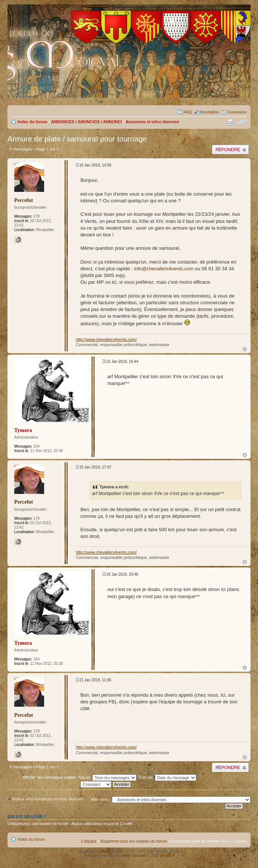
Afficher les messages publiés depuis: (79, 777)
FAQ (188, 112)
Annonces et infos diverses (152, 122)
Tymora (23, 430)
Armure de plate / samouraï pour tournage (77, 139)
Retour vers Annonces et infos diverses (48, 799)
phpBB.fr (168, 855)
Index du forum (32, 122)
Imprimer (230, 122)
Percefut (24, 200)
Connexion (237, 112)
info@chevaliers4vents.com (164, 269)
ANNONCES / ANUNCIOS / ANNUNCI (86, 122)
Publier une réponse (230, 150)
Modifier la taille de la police (241, 122)
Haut (245, 349)
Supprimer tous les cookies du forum (134, 841)
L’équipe (89, 841)
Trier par (167, 777)
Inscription (209, 112)
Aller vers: (100, 799)
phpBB (105, 851)
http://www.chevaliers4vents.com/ (106, 339)
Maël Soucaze (134, 855)
